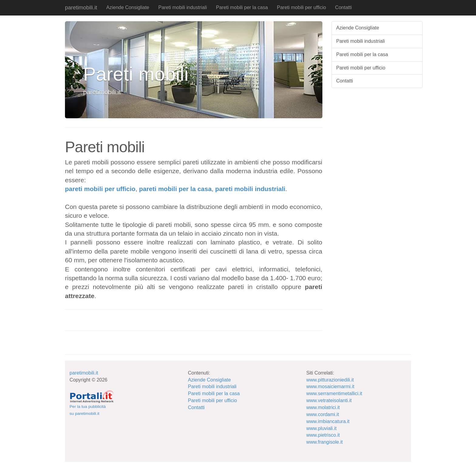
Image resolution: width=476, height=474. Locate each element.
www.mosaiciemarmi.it (330, 387)
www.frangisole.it (325, 442)
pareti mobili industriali (250, 189)
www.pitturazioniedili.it (330, 380)
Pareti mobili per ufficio (301, 7)
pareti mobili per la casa (175, 189)
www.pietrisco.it (323, 435)
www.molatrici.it (323, 407)
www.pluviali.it (321, 428)
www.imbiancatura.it (328, 421)
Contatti (343, 7)
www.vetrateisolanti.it (329, 400)
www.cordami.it (323, 414)
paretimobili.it (81, 8)
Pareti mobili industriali (182, 7)
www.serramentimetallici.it (334, 393)
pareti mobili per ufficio (100, 189)
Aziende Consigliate (128, 7)
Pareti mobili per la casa (242, 7)
